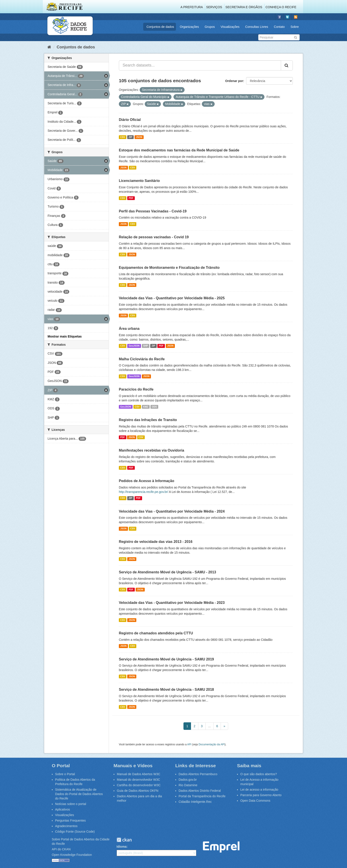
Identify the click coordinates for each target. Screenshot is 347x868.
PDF (131, 198)
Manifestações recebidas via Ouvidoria (151, 450)
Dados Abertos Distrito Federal (200, 791)
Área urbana (129, 329)
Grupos (210, 27)
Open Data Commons (255, 801)
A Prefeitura (192, 7)
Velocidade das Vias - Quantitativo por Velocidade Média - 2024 (172, 511)
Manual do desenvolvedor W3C (138, 780)
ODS (154, 407)
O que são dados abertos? (259, 774)
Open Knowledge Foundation (72, 855)
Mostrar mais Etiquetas (65, 336)
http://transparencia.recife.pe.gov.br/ (144, 492)
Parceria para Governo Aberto (261, 795)
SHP (146, 346)
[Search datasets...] (200, 65)
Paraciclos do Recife (136, 389)
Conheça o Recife (281, 7)
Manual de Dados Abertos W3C (139, 774)
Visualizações (230, 27)
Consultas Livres (257, 27)
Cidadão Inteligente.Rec (195, 802)
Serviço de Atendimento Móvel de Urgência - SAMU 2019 (166, 659)
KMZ (146, 407)
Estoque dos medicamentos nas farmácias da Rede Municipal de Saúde (179, 150)
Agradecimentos (66, 826)
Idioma (122, 847)
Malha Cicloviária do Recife (142, 359)
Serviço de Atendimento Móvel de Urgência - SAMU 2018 (166, 690)
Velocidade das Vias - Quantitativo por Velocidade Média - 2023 (172, 603)
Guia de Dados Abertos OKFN (138, 791)
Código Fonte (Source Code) (75, 832)
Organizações (189, 27)
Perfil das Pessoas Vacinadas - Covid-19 (153, 211)
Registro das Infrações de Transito (148, 420)
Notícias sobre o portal (71, 804)
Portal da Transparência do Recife (202, 796)
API (189, 744)
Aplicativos (63, 809)
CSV (123, 137)
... (210, 726)
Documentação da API (212, 744)
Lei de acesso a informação (259, 790)
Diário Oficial (130, 120)
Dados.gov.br (188, 780)
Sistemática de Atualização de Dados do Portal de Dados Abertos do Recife (79, 794)
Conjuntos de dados (160, 27)
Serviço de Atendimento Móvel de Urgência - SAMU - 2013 (168, 572)
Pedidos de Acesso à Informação (147, 481)
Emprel (221, 847)
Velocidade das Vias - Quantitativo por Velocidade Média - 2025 (172, 298)
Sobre (295, 27)
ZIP (130, 137)
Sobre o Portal (65, 774)
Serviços (214, 7)
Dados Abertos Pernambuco (198, 774)
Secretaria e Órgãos (244, 7)
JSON (139, 137)
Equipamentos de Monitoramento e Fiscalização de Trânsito (169, 268)
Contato (279, 27)
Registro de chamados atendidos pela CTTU (156, 633)
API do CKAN (61, 849)
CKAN (124, 840)
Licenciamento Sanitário (139, 181)
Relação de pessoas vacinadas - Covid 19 (154, 237)
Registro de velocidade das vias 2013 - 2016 (156, 542)
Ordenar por (234, 81)
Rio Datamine (188, 785)
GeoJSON (134, 346)
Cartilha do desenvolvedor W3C (139, 785)
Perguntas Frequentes (70, 820)
